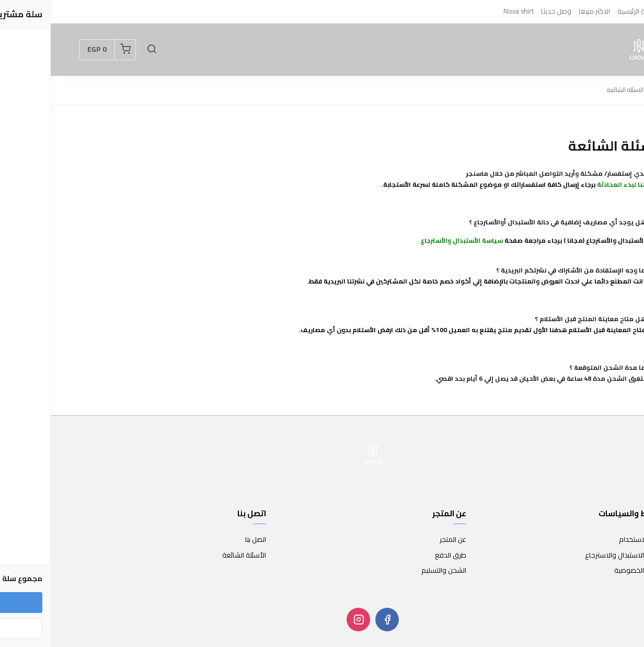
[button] (101, 50)
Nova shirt (468, 11)
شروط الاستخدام (592, 540)
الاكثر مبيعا (544, 11)
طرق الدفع (400, 555)
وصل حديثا (505, 11)
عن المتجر (402, 540)
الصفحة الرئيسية (589, 11)
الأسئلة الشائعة (193, 555)
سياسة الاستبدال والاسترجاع (575, 555)
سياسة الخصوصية (590, 571)
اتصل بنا (205, 540)
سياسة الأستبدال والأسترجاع (411, 240)
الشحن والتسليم (393, 571)
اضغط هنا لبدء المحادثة (581, 184)
